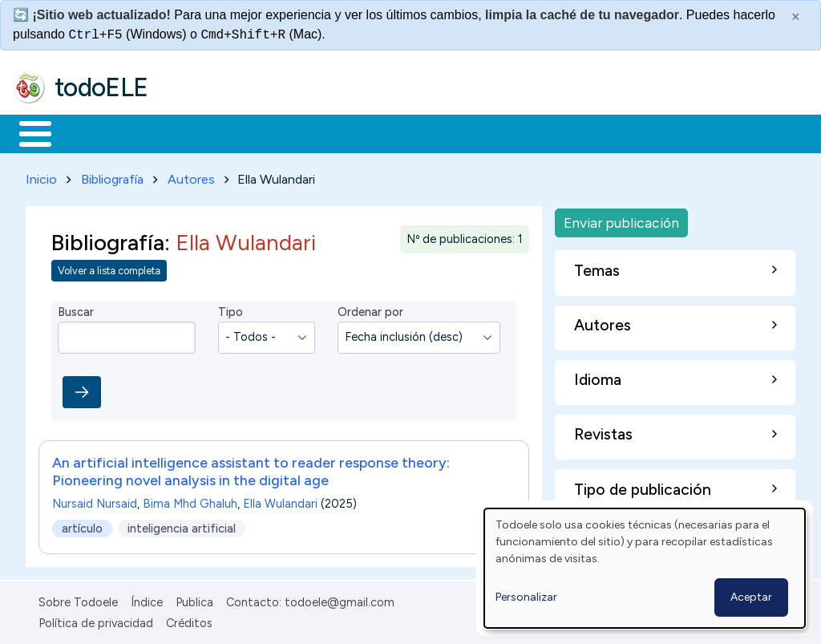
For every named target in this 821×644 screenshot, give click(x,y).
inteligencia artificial (182, 525)
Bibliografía (112, 176)
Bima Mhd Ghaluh (190, 500)
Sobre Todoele (78, 599)
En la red (379, 132)
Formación (193, 132)
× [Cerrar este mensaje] (796, 17)
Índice (147, 599)
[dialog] (645, 568)
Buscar (659, 132)
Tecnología (479, 132)
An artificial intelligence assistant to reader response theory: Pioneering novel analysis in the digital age (251, 468)
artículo (82, 525)
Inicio (27, 132)
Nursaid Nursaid (95, 500)
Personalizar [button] (526, 597)
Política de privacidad (96, 620)
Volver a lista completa (109, 268)
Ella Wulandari (280, 500)
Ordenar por (370, 310)
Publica (194, 599)
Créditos (189, 620)
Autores (191, 176)
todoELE (101, 87)
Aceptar (751, 597)
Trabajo (289, 132)
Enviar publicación (621, 219)
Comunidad (586, 132)
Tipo (231, 310)
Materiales (90, 132)
